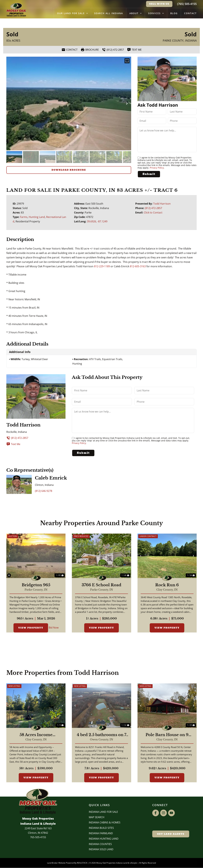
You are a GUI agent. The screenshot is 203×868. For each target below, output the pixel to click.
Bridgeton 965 (36, 585)
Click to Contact (153, 213)
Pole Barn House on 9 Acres (167, 735)
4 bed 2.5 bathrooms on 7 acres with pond (101, 735)
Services (156, 13)
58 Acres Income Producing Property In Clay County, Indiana (36, 735)
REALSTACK (82, 863)
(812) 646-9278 (44, 491)
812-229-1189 (102, 266)
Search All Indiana (109, 13)
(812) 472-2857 (153, 208)
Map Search (97, 817)
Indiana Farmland (101, 833)
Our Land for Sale (72, 13)
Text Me (13, 444)
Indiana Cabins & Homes (105, 823)
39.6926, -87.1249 (97, 221)
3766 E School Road (101, 585)
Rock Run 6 (167, 585)
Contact (190, 13)
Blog (174, 13)
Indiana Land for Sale (103, 812)
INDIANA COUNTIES (100, 844)
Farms (24, 217)
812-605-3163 (138, 266)
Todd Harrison (162, 204)
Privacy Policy (157, 168)
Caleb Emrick (51, 478)
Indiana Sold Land (101, 849)
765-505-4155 (38, 837)
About (136, 13)
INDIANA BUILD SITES (101, 828)
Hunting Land (37, 217)
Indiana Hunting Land (104, 839)
